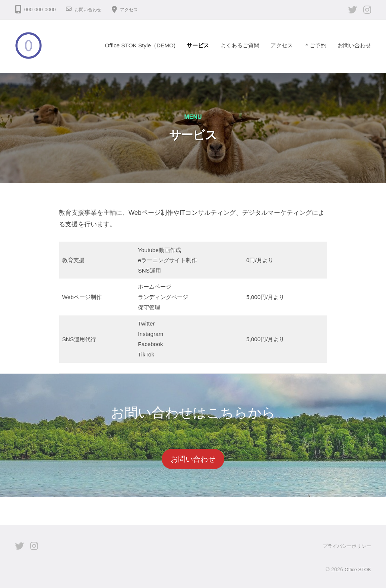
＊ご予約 (315, 45)
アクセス (135, 10)
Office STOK (356, 569)
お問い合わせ (90, 10)
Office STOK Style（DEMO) (140, 45)
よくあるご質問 (240, 45)
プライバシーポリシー (345, 546)
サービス (198, 45)
